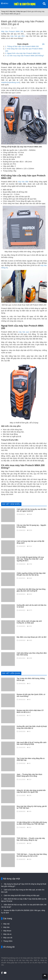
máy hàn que (24, 332)
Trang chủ (5, 11)
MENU (5, 3)
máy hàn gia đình (17, 36)
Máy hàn (13, 11)
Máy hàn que (21, 11)
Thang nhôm (8, 941)
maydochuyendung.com (10, 82)
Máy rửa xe (7, 934)
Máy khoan (7, 931)
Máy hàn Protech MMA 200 (12, 31)
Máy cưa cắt (8, 938)
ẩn (43, 44)
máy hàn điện (23, 182)
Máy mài (6, 924)
